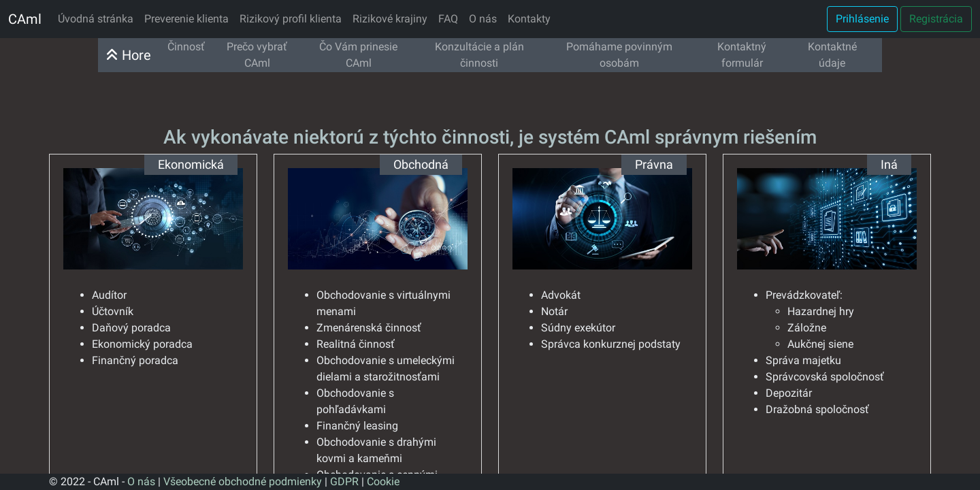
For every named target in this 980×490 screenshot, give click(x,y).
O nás (483, 19)
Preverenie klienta (186, 19)
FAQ (448, 19)
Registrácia (936, 19)
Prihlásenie (862, 19)
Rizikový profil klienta (291, 19)
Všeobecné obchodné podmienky (243, 481)
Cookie (383, 481)
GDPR (344, 481)
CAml (25, 19)
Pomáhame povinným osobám (619, 55)
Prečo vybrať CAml (257, 55)
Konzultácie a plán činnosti (479, 55)
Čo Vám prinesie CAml (358, 55)
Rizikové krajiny (390, 19)
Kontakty (529, 19)
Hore (129, 55)
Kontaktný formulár (742, 55)
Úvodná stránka (96, 19)
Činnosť (186, 47)
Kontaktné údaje (832, 55)
